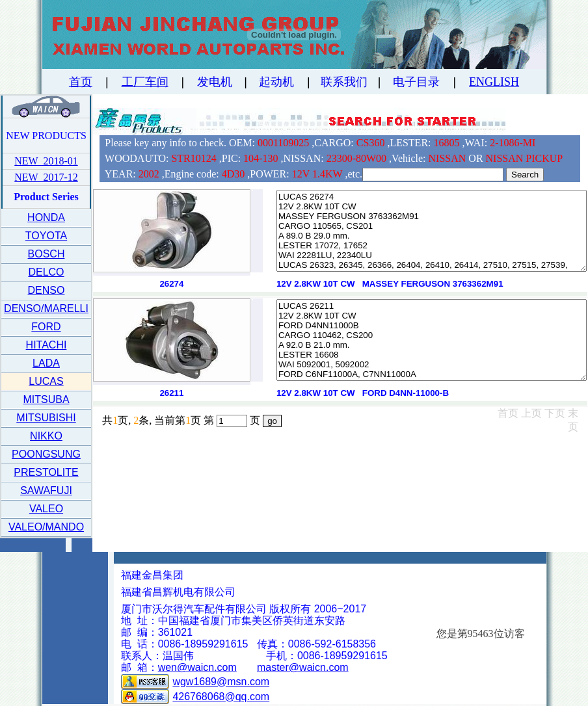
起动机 (276, 82)
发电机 (215, 82)
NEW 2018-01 (46, 161)
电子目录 (416, 82)
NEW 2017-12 (46, 177)
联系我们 (344, 82)
